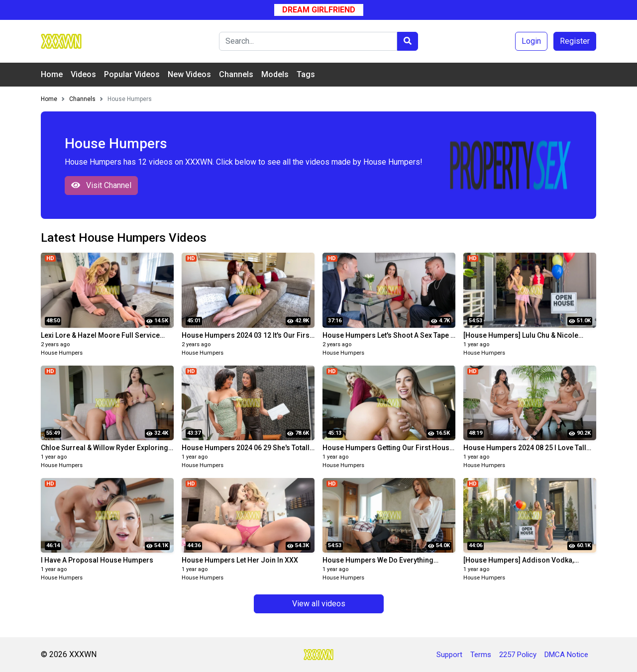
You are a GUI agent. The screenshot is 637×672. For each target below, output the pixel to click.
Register (575, 41)
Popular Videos (132, 74)
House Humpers (62, 353)
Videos (83, 74)
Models (275, 74)
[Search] (308, 41)
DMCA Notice (566, 655)
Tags (306, 74)
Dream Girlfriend (319, 10)
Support (449, 655)
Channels (236, 74)
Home (52, 74)
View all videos (319, 604)
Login (531, 41)
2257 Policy (518, 655)
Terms (481, 655)
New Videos (189, 74)
